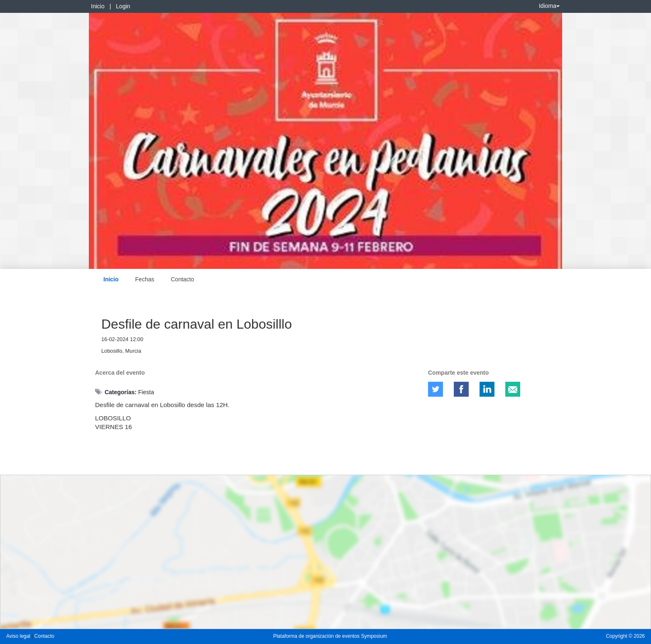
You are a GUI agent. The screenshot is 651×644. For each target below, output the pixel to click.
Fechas (145, 279)
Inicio (98, 6)
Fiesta (146, 392)
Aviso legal (19, 636)
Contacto (182, 279)
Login (123, 6)
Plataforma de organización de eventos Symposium (330, 636)
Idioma (549, 6)
